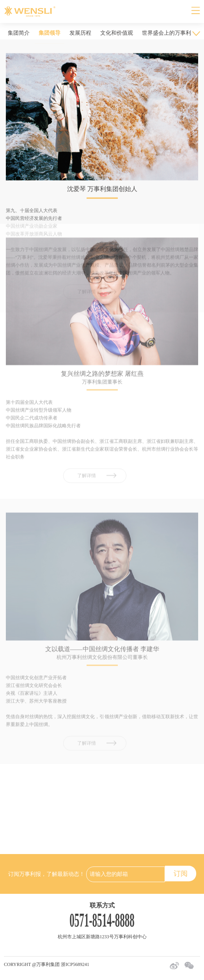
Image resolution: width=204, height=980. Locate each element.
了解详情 (87, 427)
